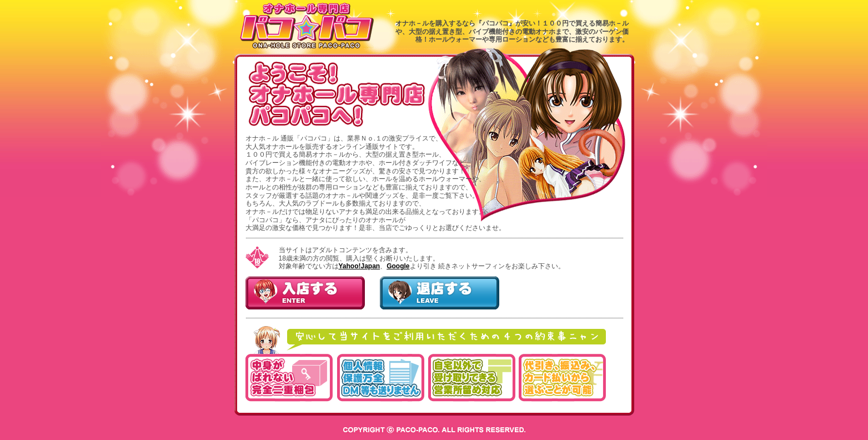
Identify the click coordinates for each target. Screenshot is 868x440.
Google (398, 266)
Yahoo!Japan (360, 266)
